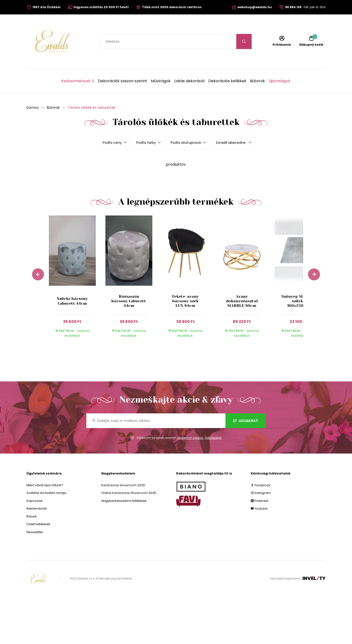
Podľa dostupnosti (186, 143)
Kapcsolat (34, 501)
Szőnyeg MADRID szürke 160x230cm (298, 301)
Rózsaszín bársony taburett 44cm (129, 301)
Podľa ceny (112, 143)
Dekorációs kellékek (227, 81)
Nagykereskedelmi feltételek (124, 501)
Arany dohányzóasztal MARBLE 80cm (242, 301)
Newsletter (35, 532)
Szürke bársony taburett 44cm (72, 301)
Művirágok (161, 81)
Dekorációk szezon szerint (123, 81)
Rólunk (32, 516)
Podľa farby (146, 143)
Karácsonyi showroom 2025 (123, 485)
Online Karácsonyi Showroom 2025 (129, 493)
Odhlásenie (213, 438)
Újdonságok (279, 81)
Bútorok (257, 81)
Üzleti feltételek (38, 524)
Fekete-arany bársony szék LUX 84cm (185, 301)
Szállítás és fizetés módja (46, 493)
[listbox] (233, 143)
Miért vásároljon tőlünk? (45, 485)
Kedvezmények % (78, 81)
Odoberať (246, 421)
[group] (77, 281)
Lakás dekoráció (189, 81)
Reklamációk (37, 508)
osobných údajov (190, 438)
